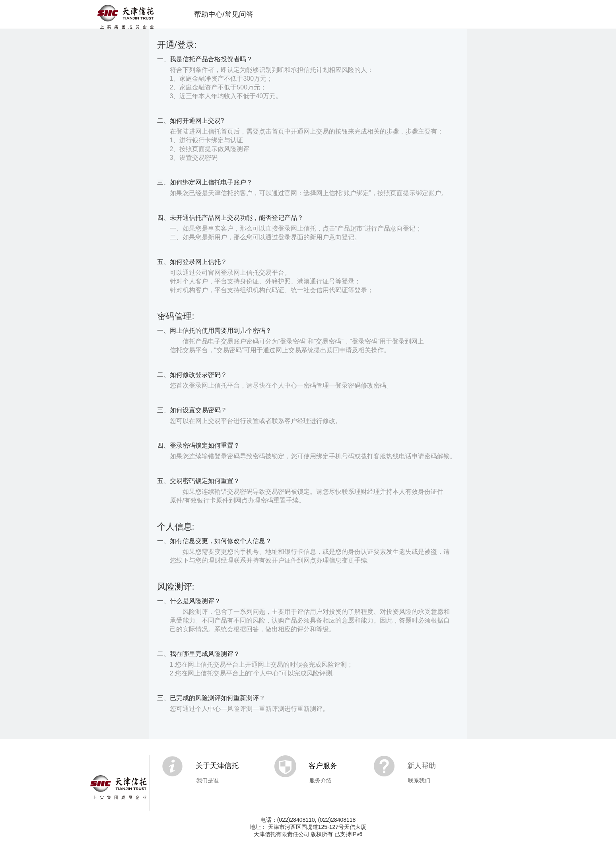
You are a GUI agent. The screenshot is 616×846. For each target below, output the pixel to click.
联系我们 (419, 780)
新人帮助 (422, 766)
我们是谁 (208, 780)
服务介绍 (321, 780)
